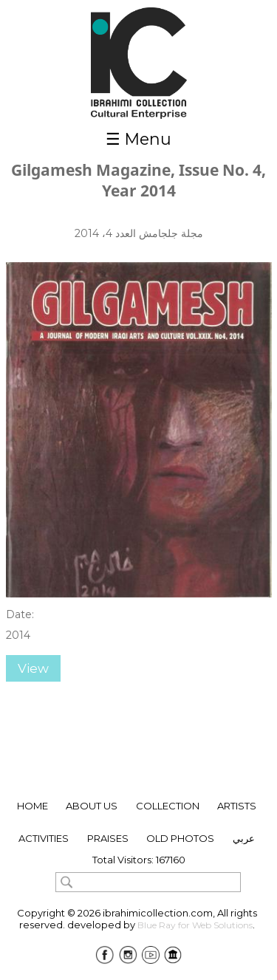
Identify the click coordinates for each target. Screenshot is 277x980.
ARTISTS (237, 806)
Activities (44, 838)
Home (33, 806)
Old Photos (180, 838)
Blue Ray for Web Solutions (195, 925)
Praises (108, 838)
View (33, 668)
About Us (92, 806)
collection (168, 806)
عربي (244, 838)
